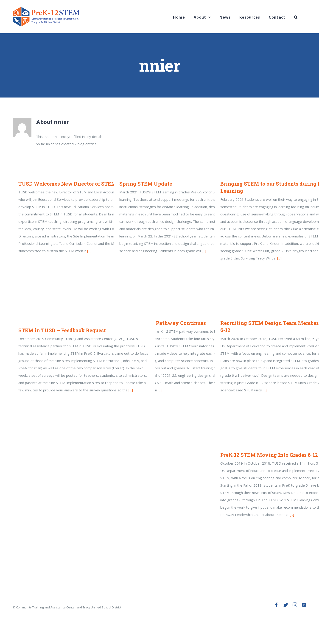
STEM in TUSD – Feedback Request (62, 330)
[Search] (296, 17)
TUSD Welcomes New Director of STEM (67, 184)
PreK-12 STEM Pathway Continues (163, 323)
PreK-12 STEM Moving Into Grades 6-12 (269, 455)
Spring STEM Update (146, 184)
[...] (89, 251)
